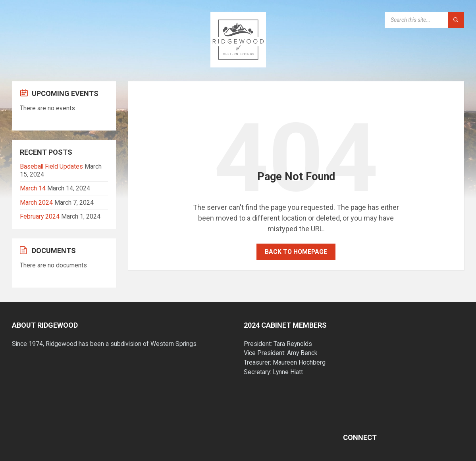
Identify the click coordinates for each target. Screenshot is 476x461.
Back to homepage (296, 252)
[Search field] (424, 20)
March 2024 (36, 203)
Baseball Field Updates (51, 166)
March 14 (33, 188)
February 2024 (40, 216)
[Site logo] (238, 65)
